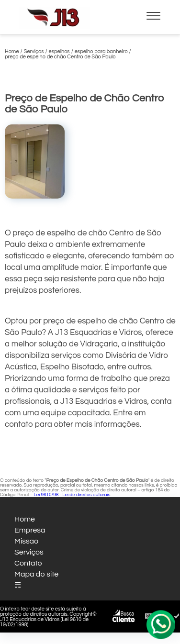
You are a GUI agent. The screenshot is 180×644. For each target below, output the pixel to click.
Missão (26, 541)
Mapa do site (36, 574)
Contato (28, 563)
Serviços (29, 552)
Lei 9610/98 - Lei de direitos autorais (72, 495)
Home (25, 519)
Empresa (30, 530)
